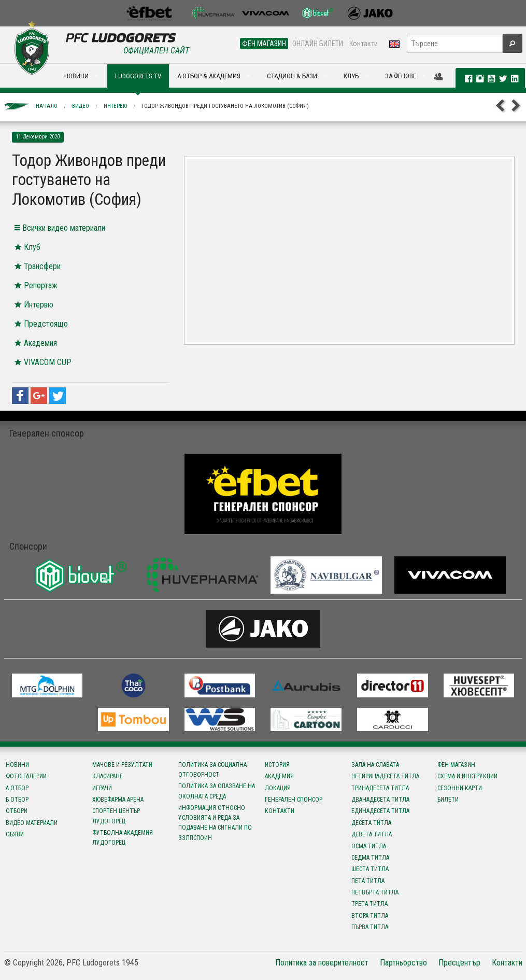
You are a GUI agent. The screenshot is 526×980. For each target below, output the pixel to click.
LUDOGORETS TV (138, 76)
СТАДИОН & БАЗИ (292, 76)
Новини (17, 765)
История (277, 765)
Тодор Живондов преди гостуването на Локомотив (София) (225, 106)
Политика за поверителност (322, 963)
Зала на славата (375, 765)
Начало (47, 106)
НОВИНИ (76, 76)
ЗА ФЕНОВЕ (401, 76)
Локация (278, 788)
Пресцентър (459, 963)
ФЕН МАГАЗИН (264, 44)
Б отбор (17, 800)
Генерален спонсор (294, 800)
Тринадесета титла (380, 788)
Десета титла (371, 823)
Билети (448, 800)
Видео (81, 106)
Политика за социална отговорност (212, 770)
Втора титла (370, 916)
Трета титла (369, 904)
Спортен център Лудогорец (116, 816)
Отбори (17, 811)
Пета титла (368, 881)
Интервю (115, 106)
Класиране (108, 776)
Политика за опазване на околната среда (217, 791)
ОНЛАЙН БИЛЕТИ (318, 44)
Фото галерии (26, 776)
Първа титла (370, 927)
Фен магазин (456, 765)
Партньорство (403, 963)
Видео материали (32, 823)
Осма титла (369, 846)
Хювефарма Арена (118, 800)
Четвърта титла (375, 892)
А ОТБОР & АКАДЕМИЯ (209, 76)
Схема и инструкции (467, 776)
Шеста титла (370, 869)
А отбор (17, 788)
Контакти (364, 44)
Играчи (102, 788)
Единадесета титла (380, 811)
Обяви (15, 834)
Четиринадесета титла (385, 776)
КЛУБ (351, 76)
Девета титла (372, 834)
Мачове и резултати (122, 765)
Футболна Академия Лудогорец (123, 838)
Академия (279, 776)
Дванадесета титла (380, 800)
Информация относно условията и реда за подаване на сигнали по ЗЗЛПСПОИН (215, 823)
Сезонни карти (460, 788)
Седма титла (370, 858)
